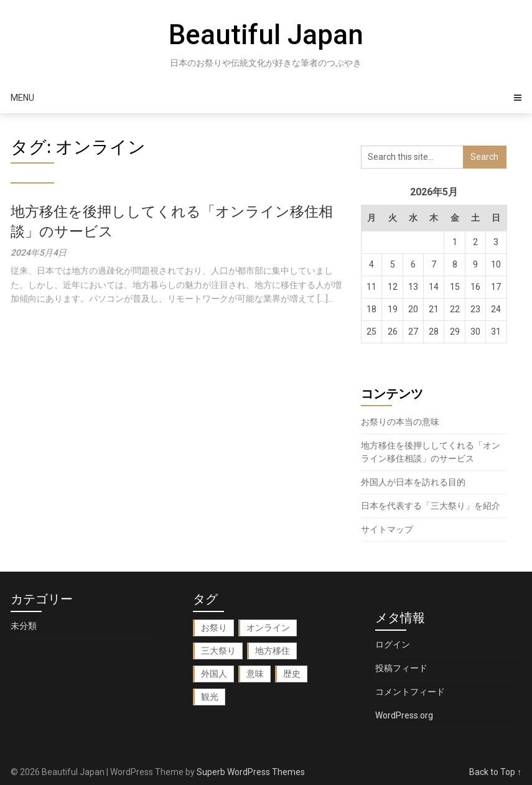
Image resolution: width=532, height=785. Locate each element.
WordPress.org (404, 715)
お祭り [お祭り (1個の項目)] (214, 628)
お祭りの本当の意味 (400, 422)
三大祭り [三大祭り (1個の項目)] (218, 651)
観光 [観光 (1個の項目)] (210, 697)
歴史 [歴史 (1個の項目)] (292, 674)
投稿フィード (401, 668)
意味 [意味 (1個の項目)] (255, 674)
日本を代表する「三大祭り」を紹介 (431, 506)
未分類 (24, 626)
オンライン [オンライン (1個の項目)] (268, 628)
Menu (22, 98)
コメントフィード (410, 692)
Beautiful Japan (266, 35)
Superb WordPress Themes (251, 772)
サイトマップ (387, 529)
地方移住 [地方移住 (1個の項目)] (273, 651)
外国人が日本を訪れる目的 (413, 482)
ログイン (393, 644)
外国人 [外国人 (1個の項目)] (214, 674)
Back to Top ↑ (495, 772)
